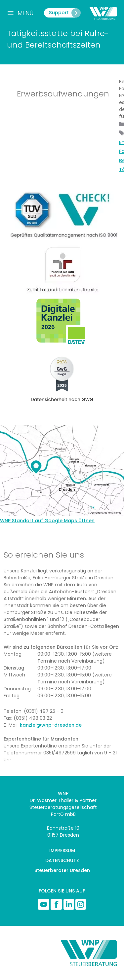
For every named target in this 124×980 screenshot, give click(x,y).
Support (65, 13)
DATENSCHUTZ (62, 860)
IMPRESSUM (62, 851)
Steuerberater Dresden (62, 870)
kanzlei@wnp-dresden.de (51, 725)
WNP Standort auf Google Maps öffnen (47, 521)
